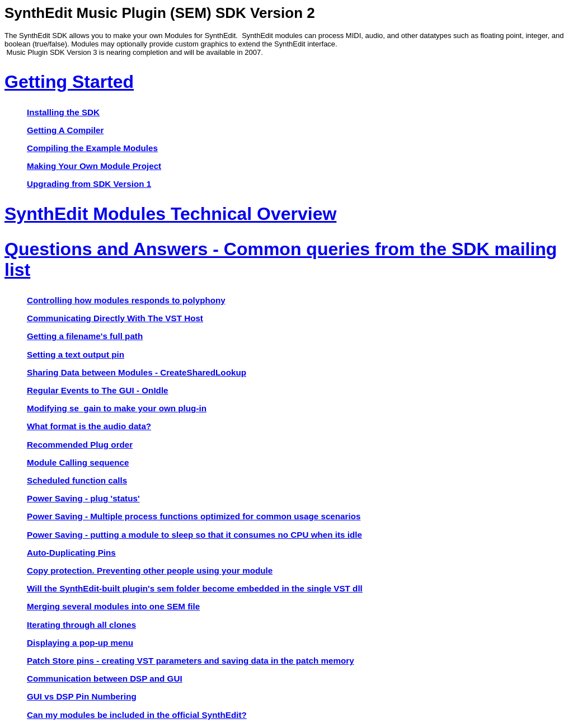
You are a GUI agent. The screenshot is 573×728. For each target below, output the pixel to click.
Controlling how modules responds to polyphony (126, 300)
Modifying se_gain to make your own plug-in (117, 408)
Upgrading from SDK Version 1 (89, 184)
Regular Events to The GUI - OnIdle (98, 390)
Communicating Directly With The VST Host (115, 318)
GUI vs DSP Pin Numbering (82, 696)
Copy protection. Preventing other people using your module (150, 570)
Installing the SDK (63, 112)
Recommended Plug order (80, 445)
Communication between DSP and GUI (105, 678)
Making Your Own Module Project (94, 166)
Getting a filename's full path (85, 336)
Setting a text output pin (76, 354)
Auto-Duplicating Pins (71, 553)
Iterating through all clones (81, 625)
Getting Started (69, 82)
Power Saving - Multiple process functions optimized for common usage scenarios (194, 516)
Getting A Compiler (65, 130)
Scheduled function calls (77, 480)
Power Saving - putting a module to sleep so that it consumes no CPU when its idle (194, 535)
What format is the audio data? (89, 426)
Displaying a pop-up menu (80, 643)
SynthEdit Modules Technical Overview (170, 214)
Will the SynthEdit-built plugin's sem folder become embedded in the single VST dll (195, 588)
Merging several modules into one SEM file (113, 606)
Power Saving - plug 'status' (83, 498)
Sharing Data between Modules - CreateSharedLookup (137, 372)
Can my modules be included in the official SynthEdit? (137, 715)
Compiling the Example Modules (92, 148)
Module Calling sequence (78, 462)
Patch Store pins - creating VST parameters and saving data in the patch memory (191, 661)
